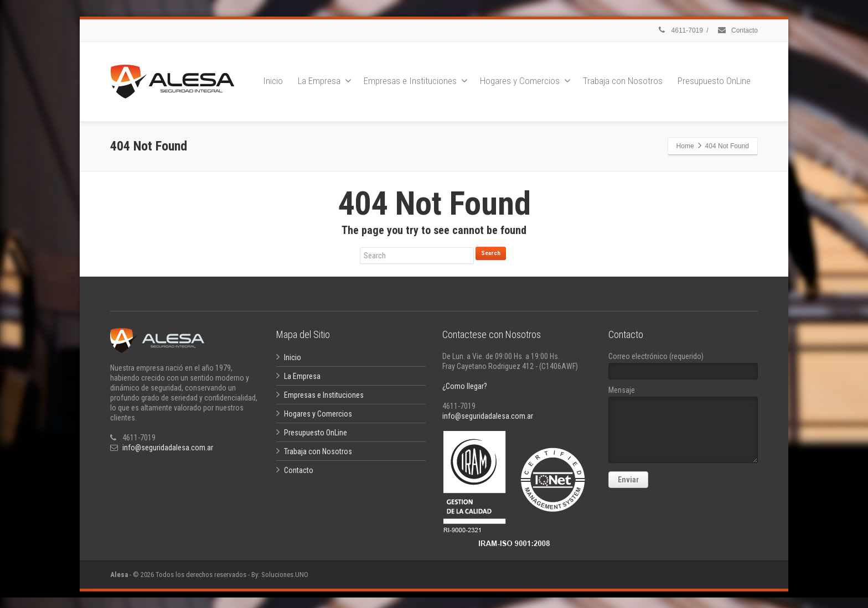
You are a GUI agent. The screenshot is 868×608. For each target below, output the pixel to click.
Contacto (737, 30)
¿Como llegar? (465, 386)
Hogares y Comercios (525, 81)
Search (491, 253)
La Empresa (325, 81)
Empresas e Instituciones (416, 81)
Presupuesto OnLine (714, 81)
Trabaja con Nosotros (623, 81)
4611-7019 (680, 30)
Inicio (273, 81)
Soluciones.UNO (285, 575)
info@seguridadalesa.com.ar (168, 448)
